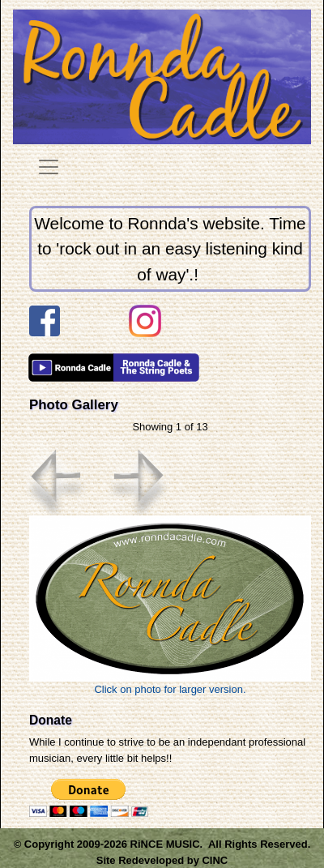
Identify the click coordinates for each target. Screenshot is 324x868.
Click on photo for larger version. (170, 605)
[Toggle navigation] (49, 167)
